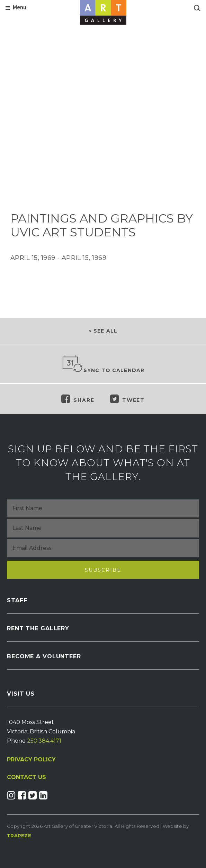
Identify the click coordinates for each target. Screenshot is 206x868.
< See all (103, 331)
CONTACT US (26, 777)
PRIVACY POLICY (31, 759)
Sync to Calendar (103, 364)
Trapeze (19, 835)
